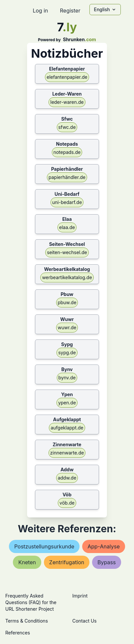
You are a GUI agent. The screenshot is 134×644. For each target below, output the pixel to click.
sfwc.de (67, 127)
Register (70, 11)
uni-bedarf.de (67, 202)
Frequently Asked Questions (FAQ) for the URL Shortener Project (31, 602)
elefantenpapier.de (67, 77)
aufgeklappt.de (67, 428)
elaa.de (67, 227)
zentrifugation (67, 562)
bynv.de (67, 378)
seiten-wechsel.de (67, 252)
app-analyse (104, 546)
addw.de (67, 478)
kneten (27, 562)
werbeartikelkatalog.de (67, 277)
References (18, 633)
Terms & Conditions (27, 621)
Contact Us (84, 621)
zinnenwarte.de (67, 453)
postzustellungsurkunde (44, 546)
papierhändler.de (67, 177)
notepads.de (67, 152)
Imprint (80, 596)
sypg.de (67, 352)
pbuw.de (67, 302)
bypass (106, 562)
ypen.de (67, 403)
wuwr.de (67, 327)
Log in (40, 11)
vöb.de (67, 503)
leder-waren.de (67, 102)
